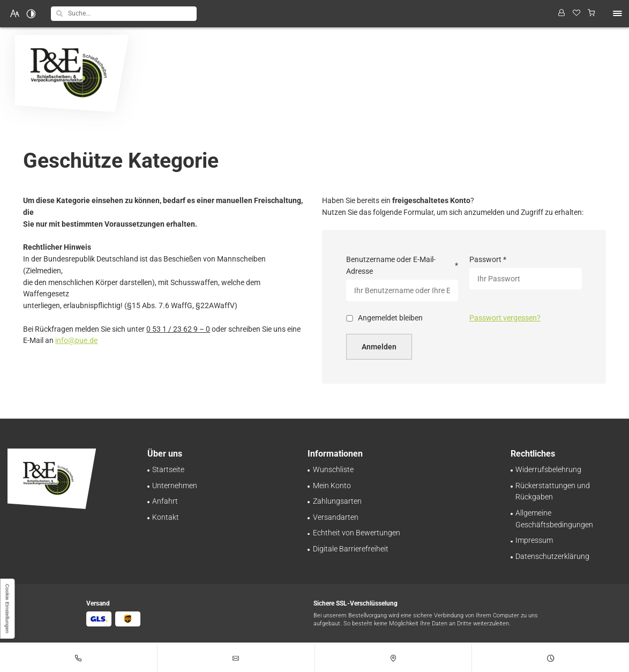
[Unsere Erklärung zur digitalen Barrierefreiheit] (351, 549)
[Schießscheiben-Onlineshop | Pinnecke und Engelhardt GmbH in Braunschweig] (168, 469)
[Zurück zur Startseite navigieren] (72, 74)
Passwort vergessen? (505, 318)
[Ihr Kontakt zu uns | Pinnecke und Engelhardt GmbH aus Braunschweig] (166, 517)
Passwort (488, 260)
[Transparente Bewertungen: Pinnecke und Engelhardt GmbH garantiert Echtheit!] (357, 533)
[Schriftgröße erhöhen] (15, 13)
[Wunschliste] (577, 14)
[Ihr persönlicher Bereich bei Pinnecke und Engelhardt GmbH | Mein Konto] (332, 486)
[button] (59, 13)
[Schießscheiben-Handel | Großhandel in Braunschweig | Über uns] (175, 486)
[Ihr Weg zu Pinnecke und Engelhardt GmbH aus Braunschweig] (165, 501)
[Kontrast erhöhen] (31, 13)
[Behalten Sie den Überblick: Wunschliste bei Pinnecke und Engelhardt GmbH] (333, 469)
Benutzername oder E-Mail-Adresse (402, 265)
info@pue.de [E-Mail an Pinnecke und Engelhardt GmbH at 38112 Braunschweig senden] (76, 340)
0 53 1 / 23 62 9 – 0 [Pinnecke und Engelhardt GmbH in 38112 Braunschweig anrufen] (178, 329)
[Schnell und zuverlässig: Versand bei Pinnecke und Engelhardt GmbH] (336, 517)
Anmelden (379, 347)
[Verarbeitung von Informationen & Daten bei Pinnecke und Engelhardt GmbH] (552, 556)
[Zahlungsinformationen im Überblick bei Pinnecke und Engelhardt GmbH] (337, 501)
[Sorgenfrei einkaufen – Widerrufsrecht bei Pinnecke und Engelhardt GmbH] (548, 469)
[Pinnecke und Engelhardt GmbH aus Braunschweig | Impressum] (534, 540)
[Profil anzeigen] (561, 14)
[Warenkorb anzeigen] (592, 14)
